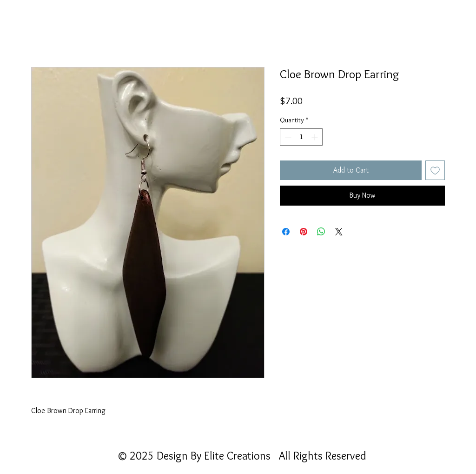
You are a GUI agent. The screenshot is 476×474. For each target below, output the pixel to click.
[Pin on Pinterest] (304, 232)
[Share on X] (339, 232)
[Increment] (315, 137)
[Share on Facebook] (286, 232)
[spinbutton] (301, 137)
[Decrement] (287, 137)
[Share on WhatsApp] (321, 232)
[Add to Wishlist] (435, 170)
